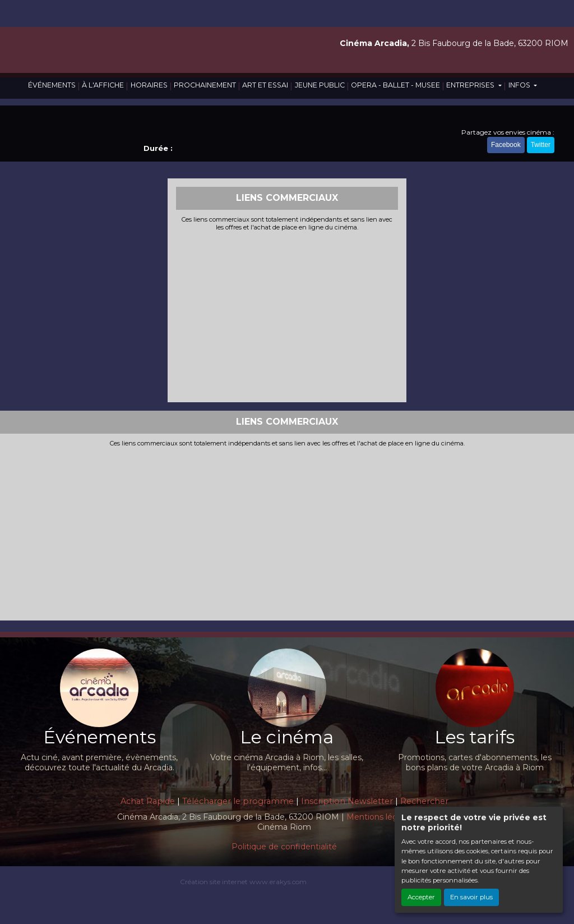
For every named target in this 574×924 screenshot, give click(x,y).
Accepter (421, 897)
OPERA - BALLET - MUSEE (395, 85)
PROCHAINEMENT (205, 85)
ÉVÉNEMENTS (52, 85)
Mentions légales (380, 817)
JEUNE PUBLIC (320, 85)
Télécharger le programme (238, 801)
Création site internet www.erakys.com (243, 882)
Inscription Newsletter (347, 801)
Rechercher (424, 801)
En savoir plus (471, 897)
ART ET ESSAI (265, 85)
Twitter (541, 145)
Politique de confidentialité (284, 847)
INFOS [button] (520, 85)
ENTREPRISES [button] (471, 85)
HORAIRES (149, 85)
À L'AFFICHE (103, 85)
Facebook (506, 145)
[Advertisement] (287, 315)
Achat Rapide (148, 801)
